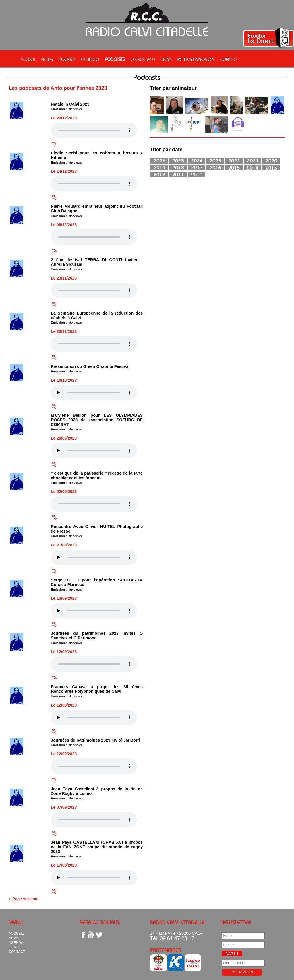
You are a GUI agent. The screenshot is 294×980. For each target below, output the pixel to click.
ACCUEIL (28, 59)
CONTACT (229, 59)
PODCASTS (115, 59)
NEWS (47, 59)
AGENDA (67, 59)
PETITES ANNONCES (196, 59)
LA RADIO (90, 59)
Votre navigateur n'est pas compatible (94, 130)
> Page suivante (24, 899)
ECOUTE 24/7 (143, 59)
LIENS (167, 59)
